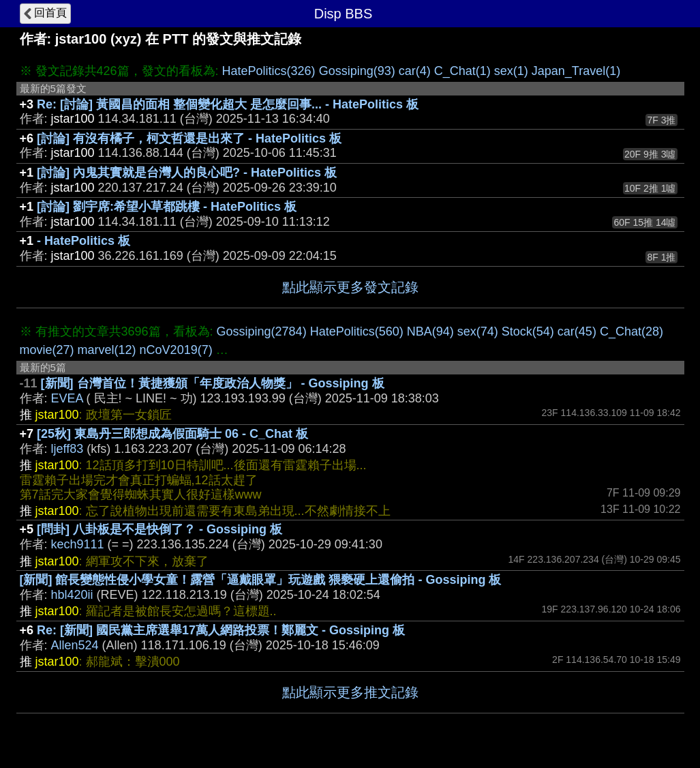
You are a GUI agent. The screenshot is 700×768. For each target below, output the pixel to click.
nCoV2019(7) (176, 350)
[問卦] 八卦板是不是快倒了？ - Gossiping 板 (159, 529)
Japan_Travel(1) (576, 71)
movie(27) (47, 350)
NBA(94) (430, 331)
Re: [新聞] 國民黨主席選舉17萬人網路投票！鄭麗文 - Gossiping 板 (221, 630)
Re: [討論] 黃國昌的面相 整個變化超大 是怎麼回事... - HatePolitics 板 (228, 104)
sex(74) (478, 331)
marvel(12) (107, 350)
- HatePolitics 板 (83, 241)
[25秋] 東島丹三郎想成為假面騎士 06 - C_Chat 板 (172, 434)
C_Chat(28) (631, 331)
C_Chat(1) (462, 71)
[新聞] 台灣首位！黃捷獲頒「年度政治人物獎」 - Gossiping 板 (213, 383)
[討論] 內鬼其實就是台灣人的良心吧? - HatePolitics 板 (187, 173)
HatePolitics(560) (357, 331)
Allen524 (75, 645)
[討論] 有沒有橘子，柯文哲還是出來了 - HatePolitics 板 (189, 138)
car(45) (577, 331)
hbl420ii (72, 595)
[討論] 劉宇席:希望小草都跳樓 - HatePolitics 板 (167, 207)
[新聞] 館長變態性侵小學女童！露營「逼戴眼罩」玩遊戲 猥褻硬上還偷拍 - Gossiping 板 (261, 580)
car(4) (415, 71)
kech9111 (78, 544)
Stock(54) (528, 331)
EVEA (67, 398)
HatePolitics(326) (269, 71)
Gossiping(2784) (262, 331)
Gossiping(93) (357, 71)
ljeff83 (67, 449)
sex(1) (511, 71)
